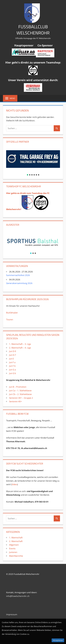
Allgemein (14, 545)
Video (15, 484)
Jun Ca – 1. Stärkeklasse (21, 390)
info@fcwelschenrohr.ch (18, 596)
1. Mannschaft (16, 538)
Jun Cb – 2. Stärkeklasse (20, 394)
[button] (33, 159)
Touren (10, 319)
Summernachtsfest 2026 (18, 275)
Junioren (13, 552)
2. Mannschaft (16, 541)
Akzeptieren (58, 640)
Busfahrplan (12, 313)
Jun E (11, 359)
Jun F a (12, 362)
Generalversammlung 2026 (19, 283)
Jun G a (12, 370)
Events (12, 548)
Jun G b (12, 373)
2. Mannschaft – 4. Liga (20, 348)
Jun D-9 (13, 351)
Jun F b (12, 366)
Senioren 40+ (15, 401)
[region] (33, 161)
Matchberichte (16, 556)
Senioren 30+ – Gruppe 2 (21, 398)
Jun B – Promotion (18, 387)
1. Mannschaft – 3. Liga (20, 344)
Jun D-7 (13, 355)
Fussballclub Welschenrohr (33, 30)
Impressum (12, 614)
